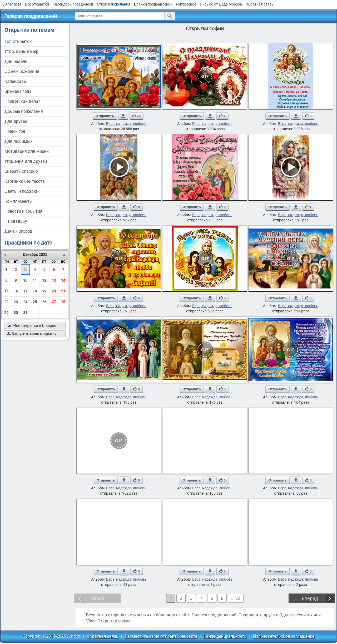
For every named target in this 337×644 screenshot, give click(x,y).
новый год (15, 131)
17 (25, 291)
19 (44, 291)
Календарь (15, 81)
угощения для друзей (26, 161)
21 (63, 291)
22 (6, 302)
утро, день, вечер (21, 51)
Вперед (310, 598)
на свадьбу (16, 221)
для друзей (16, 121)
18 (35, 291)
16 (16, 291)
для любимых (18, 141)
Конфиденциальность (225, 636)
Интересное (186, 4)
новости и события (23, 211)
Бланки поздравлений (153, 4)
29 (6, 313)
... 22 (236, 598)
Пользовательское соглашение (284, 636)
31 (25, 313)
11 (35, 280)
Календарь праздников (73, 4)
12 (44, 280)
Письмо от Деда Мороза (221, 4)
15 (6, 291)
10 (25, 280)
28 (63, 302)
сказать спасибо (21, 171)
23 (16, 302)
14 (63, 280)
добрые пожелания (24, 111)
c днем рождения (22, 71)
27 (54, 302)
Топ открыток (18, 41)
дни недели (16, 61)
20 (54, 291)
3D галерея (12, 4)
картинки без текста (25, 181)
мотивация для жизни (27, 151)
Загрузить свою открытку (32, 334)
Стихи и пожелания (114, 4)
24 (25, 302)
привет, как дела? (22, 101)
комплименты (19, 201)
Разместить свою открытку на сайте (161, 636)
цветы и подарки (21, 191)
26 (44, 302)
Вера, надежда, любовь (126, 124)
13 (54, 280)
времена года (18, 91)
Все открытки (37, 4)
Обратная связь (260, 4)
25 (35, 302)
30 (16, 313)
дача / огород (18, 231)
